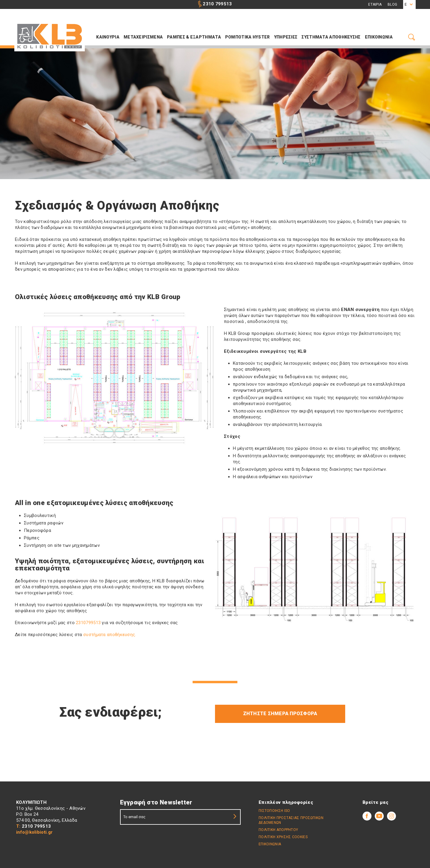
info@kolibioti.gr (34, 832)
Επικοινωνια (379, 37)
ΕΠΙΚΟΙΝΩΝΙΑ (270, 844)
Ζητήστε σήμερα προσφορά (280, 714)
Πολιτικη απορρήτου (278, 830)
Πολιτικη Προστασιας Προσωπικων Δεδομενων (291, 820)
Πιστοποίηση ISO (274, 811)
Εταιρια (375, 4)
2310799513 (88, 623)
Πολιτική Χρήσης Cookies (283, 837)
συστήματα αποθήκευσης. (109, 635)
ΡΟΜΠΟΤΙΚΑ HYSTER (248, 37)
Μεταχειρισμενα (143, 37)
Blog (392, 4)
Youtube (379, 816)
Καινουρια (108, 37)
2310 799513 (217, 4)
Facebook (367, 816)
